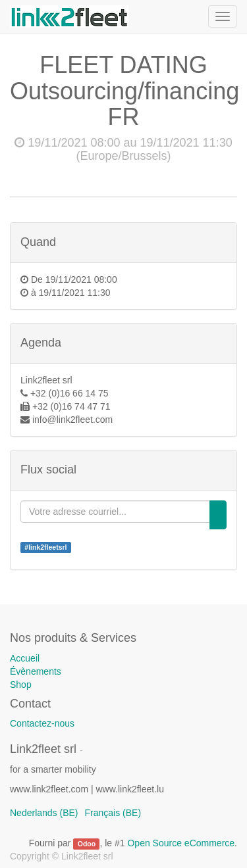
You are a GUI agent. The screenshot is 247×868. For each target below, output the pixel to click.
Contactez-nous (42, 723)
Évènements (36, 671)
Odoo (87, 844)
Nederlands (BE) (44, 813)
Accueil (25, 658)
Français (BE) (113, 813)
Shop (21, 685)
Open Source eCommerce (181, 843)
